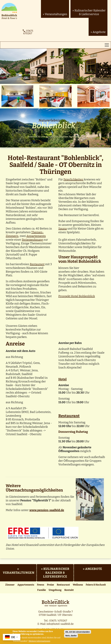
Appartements (36, 236)
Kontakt (69, 590)
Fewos (41, 585)
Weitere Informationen (39, 641)
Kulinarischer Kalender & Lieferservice (56, 573)
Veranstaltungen (19, 573)
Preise (50, 585)
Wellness (78, 585)
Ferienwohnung (32, 240)
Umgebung (55, 590)
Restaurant (37, 264)
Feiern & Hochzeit (96, 585)
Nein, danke (71, 636)
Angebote (94, 569)
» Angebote (98, 32)
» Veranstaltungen (55, 14)
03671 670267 (28, 32)
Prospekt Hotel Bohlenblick (77, 296)
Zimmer (10, 585)
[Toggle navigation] (107, 45)
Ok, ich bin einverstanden (77, 632)
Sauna (63, 229)
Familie (42, 590)
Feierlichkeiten (73, 179)
